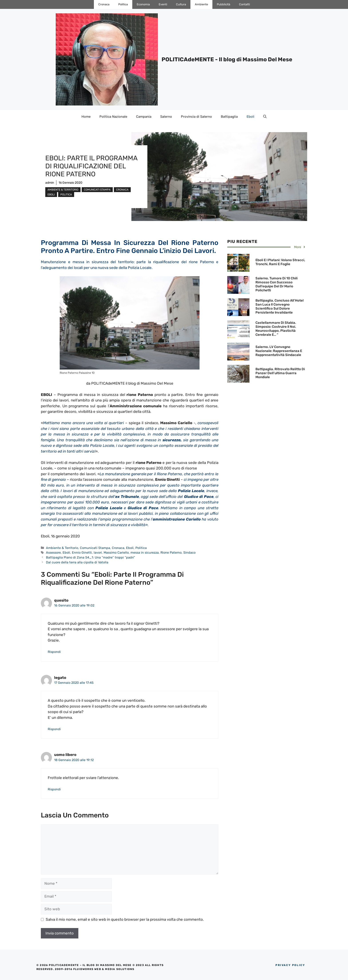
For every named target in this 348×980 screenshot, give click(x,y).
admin (50, 183)
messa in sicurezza (145, 553)
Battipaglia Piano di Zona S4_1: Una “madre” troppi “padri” (91, 557)
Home (86, 117)
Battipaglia (229, 117)
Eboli (250, 117)
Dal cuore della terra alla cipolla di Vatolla (77, 562)
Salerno (166, 117)
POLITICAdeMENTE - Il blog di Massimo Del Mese (227, 59)
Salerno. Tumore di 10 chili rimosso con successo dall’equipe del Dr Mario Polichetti (277, 284)
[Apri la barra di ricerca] (265, 117)
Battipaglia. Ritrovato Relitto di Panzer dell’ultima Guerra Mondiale (280, 373)
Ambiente (201, 4)
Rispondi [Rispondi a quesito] (54, 652)
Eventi (163, 4)
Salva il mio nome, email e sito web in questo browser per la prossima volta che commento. (125, 919)
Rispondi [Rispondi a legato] (54, 729)
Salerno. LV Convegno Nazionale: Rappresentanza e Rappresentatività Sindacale (279, 351)
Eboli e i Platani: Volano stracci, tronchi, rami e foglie (280, 262)
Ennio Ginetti (82, 553)
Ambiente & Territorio (63, 190)
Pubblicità (223, 4)
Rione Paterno (171, 553)
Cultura (181, 4)
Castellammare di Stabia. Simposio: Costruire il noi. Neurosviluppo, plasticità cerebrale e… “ (276, 329)
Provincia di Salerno (196, 117)
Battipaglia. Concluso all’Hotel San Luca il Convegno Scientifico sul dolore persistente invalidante (280, 306)
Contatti (244, 4)
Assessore (53, 553)
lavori (98, 553)
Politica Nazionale (113, 117)
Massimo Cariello (116, 553)
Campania (144, 117)
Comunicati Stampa (97, 190)
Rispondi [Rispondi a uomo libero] (54, 789)
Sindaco (189, 553)
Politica (123, 4)
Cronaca (104, 4)
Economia (143, 4)
